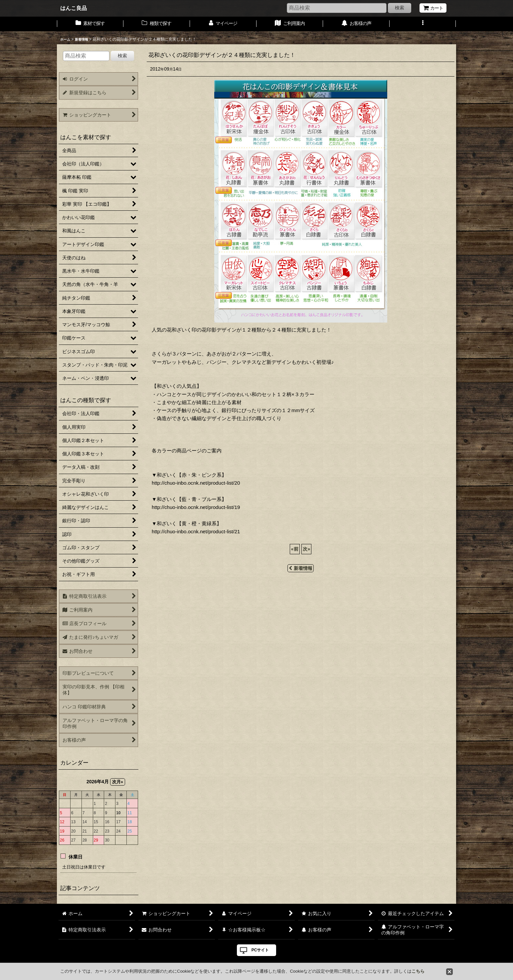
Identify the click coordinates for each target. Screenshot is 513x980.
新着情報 (301, 568)
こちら (418, 971)
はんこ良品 (74, 8)
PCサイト (260, 950)
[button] (423, 24)
